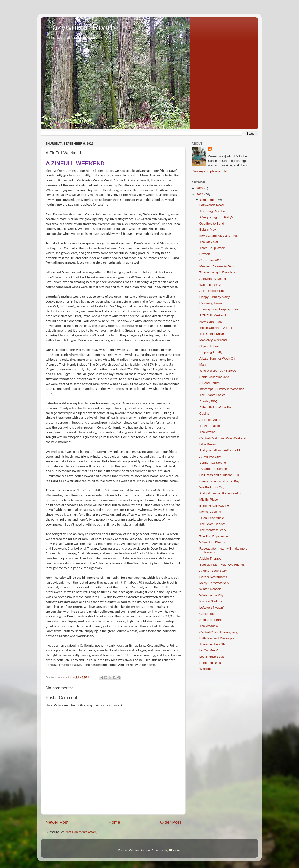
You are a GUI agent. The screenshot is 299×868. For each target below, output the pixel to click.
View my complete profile (209, 171)
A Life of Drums (210, 420)
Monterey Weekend (213, 340)
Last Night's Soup (212, 657)
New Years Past (211, 322)
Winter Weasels (210, 589)
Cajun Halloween (211, 346)
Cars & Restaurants (213, 577)
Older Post (171, 822)
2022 (200, 188)
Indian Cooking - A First (216, 328)
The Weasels (209, 626)
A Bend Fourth (210, 383)
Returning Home (211, 303)
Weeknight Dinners (213, 542)
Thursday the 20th (212, 644)
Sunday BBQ (209, 401)
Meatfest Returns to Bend (217, 266)
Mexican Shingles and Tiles (219, 236)
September (208, 200)
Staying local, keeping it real (219, 309)
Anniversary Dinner (213, 279)
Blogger (174, 850)
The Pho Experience (214, 536)
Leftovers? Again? (212, 607)
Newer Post (57, 822)
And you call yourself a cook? (220, 450)
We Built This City (212, 487)
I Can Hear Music (212, 518)
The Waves (207, 432)
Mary (203, 365)
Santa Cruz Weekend (214, 377)
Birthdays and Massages (217, 638)
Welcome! (206, 669)
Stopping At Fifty (211, 352)
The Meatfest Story (213, 530)
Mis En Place (209, 500)
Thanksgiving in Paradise (217, 272)
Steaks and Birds (211, 620)
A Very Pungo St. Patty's (217, 217)
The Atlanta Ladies (213, 395)
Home (114, 822)
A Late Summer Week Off (217, 358)
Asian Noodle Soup (213, 291)
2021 (200, 194)
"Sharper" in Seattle (213, 469)
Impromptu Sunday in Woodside (222, 389)
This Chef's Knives (212, 334)
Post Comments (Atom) (81, 832)
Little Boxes (208, 444)
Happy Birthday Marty (215, 297)
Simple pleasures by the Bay (219, 481)
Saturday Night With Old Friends (222, 565)
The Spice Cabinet (212, 524)
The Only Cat (209, 242)
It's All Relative (210, 426)
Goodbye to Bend (212, 223)
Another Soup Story (213, 571)
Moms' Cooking (210, 512)
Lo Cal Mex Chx (211, 650)
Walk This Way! (210, 285)
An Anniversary (210, 457)
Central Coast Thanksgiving (219, 632)
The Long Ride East (213, 211)
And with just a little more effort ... (223, 493)
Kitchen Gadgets (211, 601)
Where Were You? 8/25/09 (218, 371)
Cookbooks (207, 614)
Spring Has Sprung (213, 463)
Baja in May (208, 230)
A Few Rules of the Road (217, 407)
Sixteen (205, 254)
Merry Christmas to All (215, 583)
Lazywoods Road (80, 27)
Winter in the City (212, 595)
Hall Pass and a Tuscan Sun (219, 475)
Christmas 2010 (211, 260)
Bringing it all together (215, 506)
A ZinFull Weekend (213, 315)
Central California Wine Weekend (223, 438)
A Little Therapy (210, 558)
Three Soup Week (212, 248)
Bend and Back (210, 663)
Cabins (204, 413)
